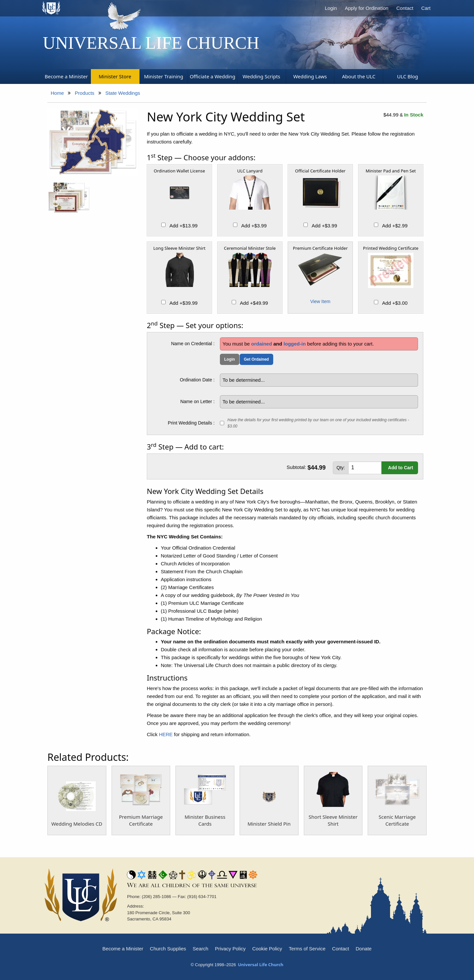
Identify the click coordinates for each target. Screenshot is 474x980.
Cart (426, 8)
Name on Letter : (197, 401)
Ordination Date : (197, 380)
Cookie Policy (267, 949)
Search (200, 949)
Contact (405, 8)
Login (331, 8)
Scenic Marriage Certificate (397, 820)
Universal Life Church (151, 43)
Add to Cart (401, 468)
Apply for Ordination (367, 8)
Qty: (341, 468)
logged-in (295, 344)
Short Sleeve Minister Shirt (333, 820)
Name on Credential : (193, 344)
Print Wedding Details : (191, 423)
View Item (320, 301)
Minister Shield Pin (269, 824)
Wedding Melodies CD (77, 824)
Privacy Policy (230, 949)
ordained (262, 344)
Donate (364, 949)
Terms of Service (307, 949)
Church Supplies (168, 949)
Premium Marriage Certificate (141, 820)
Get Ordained (256, 359)
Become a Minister (123, 949)
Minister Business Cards (205, 820)
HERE (166, 734)
